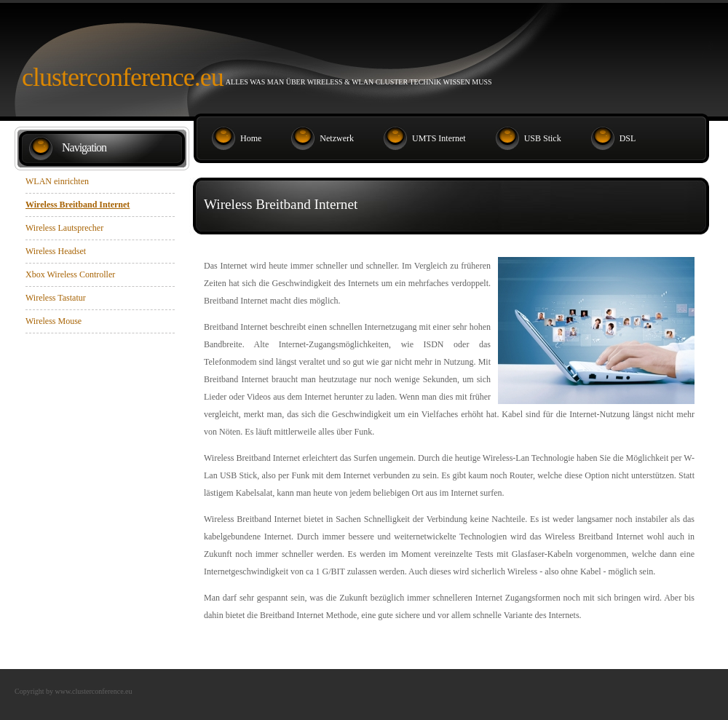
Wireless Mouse (54, 321)
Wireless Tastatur (56, 298)
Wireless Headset (56, 251)
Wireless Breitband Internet (78, 205)
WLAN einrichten (57, 181)
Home (251, 138)
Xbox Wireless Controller (70, 274)
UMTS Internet (439, 138)
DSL (628, 138)
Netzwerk (337, 138)
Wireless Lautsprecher (64, 228)
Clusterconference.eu (123, 77)
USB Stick (543, 138)
